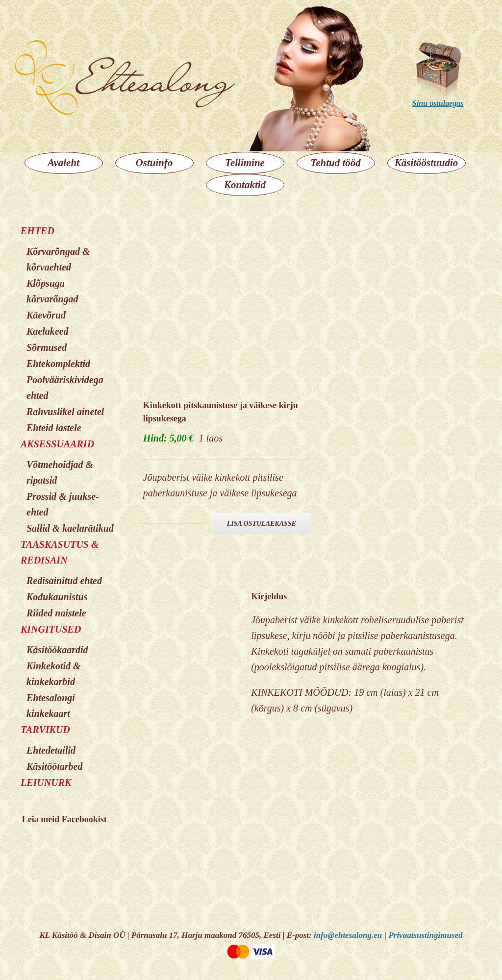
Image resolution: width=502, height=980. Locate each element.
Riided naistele (56, 613)
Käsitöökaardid (57, 650)
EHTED (38, 231)
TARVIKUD (45, 730)
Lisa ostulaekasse (262, 524)
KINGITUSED (51, 629)
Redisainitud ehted (64, 581)
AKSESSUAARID (57, 444)
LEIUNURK (46, 783)
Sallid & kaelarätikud (70, 528)
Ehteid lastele (54, 428)
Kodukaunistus (57, 597)
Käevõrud (46, 315)
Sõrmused (47, 347)
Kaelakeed (48, 331)
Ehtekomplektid (58, 364)
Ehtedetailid (51, 750)
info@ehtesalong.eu (348, 935)
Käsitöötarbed (54, 766)
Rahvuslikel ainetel (65, 412)
